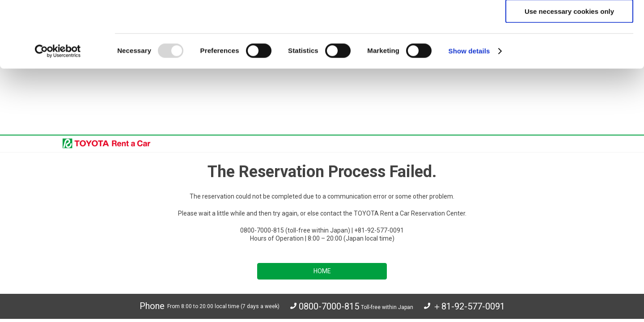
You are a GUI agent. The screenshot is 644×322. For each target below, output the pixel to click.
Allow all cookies (570, 23)
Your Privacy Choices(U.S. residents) (192, 312)
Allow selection (569, 50)
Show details (469, 117)
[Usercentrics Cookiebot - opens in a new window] (58, 117)
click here (441, 43)
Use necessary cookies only (569, 77)
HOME (322, 233)
